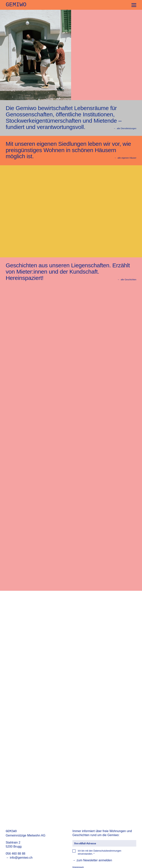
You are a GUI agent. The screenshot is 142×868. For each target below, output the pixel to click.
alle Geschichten (127, 280)
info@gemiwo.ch (19, 858)
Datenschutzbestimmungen (107, 851)
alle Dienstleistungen (125, 128)
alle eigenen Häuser (125, 158)
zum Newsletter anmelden (92, 860)
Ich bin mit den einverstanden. (100, 852)
